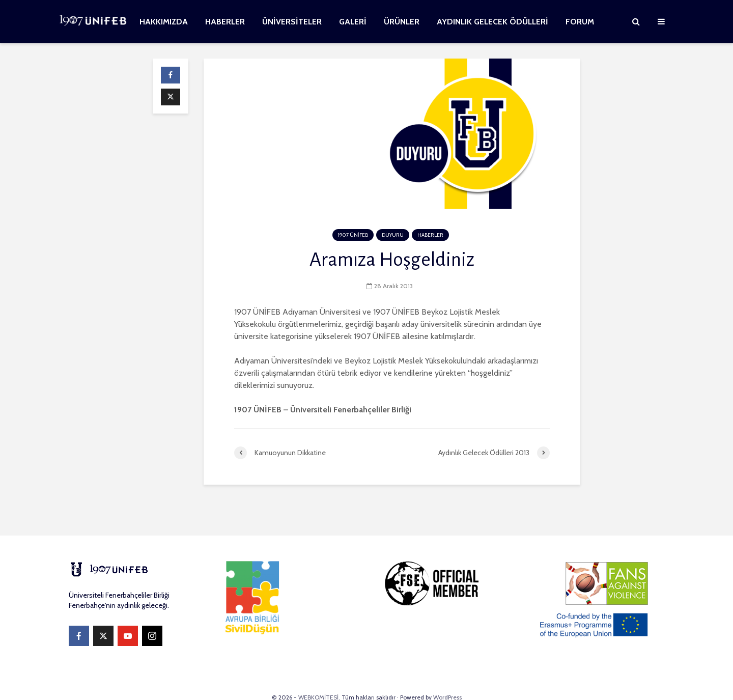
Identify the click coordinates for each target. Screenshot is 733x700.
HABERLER (225, 22)
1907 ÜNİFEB (353, 235)
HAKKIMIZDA (164, 22)
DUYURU (393, 235)
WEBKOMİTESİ (318, 677)
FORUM (580, 22)
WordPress (447, 677)
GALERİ (353, 22)
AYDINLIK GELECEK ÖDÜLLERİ (492, 22)
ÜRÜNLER (402, 22)
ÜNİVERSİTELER (292, 22)
